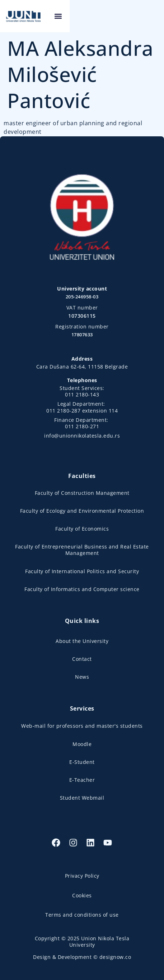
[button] (152, 16)
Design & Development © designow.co (82, 957)
